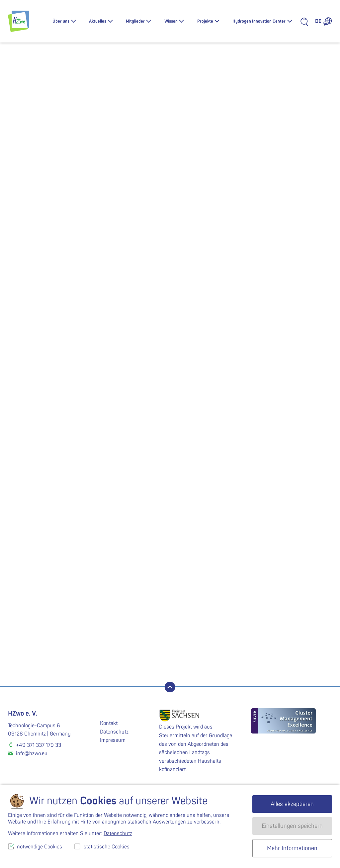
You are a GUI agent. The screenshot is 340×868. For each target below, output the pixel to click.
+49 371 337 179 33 (39, 745)
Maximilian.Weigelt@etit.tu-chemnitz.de (53, 486)
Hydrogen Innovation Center (259, 21)
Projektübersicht (52, 571)
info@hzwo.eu (32, 753)
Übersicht (314, 175)
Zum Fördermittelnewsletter (221, 660)
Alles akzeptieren (292, 804)
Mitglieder (135, 21)
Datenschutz (114, 732)
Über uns (61, 21)
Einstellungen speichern (292, 826)
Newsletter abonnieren (44, 660)
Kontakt (109, 723)
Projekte (205, 21)
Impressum (113, 740)
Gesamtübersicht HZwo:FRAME (52, 560)
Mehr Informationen (292, 848)
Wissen (171, 21)
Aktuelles (98, 21)
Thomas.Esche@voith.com (114, 479)
